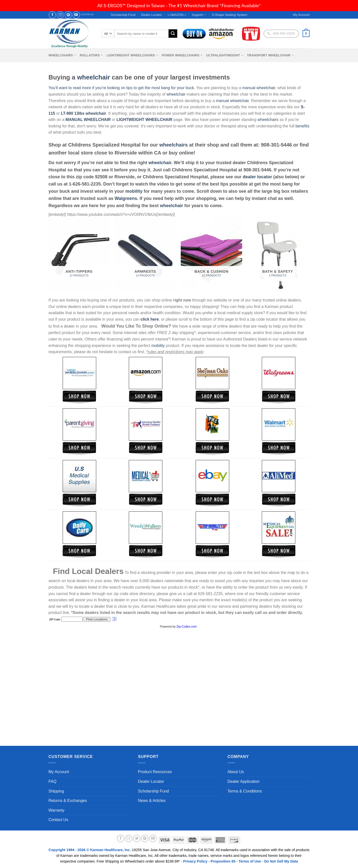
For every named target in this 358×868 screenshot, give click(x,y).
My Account (59, 772)
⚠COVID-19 (87, 14)
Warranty (56, 810)
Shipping (56, 791)
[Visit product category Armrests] (145, 255)
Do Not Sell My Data (281, 861)
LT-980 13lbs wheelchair (84, 113)
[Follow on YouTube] (76, 15)
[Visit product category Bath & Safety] (278, 255)
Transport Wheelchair (270, 55)
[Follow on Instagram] (60, 15)
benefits (302, 126)
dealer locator (257, 177)
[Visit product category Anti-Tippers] (79, 255)
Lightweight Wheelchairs (133, 55)
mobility (134, 191)
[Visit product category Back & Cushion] (211, 255)
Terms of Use (250, 861)
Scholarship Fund (123, 15)
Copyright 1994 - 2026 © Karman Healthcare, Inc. (90, 850)
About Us (236, 772)
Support (199, 15)
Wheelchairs (62, 55)
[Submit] (173, 34)
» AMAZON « (177, 15)
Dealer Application (244, 781)
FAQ (52, 781)
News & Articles (152, 801)
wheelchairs (268, 120)
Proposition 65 (223, 861)
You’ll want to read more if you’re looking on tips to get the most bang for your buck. (122, 88)
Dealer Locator (151, 15)
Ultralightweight (225, 55)
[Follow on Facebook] (52, 15)
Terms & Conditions (245, 791)
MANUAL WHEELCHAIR (88, 120)
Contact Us (58, 820)
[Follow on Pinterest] (68, 15)
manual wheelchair (259, 88)
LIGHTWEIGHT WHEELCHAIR (145, 120)
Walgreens (126, 198)
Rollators (91, 55)
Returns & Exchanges (68, 801)
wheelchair (93, 77)
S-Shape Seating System (230, 15)
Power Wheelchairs (182, 55)
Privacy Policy (195, 861)
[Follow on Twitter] (137, 838)
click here (150, 319)
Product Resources (155, 772)
